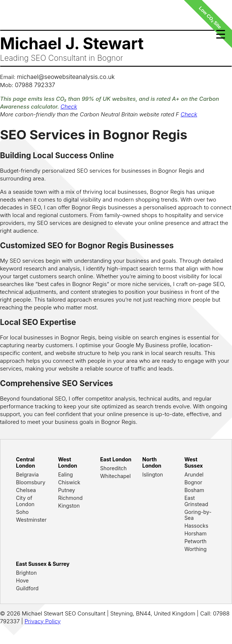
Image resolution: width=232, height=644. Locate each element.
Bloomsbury (31, 482)
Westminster (31, 520)
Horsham (196, 533)
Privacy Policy (43, 621)
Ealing (65, 474)
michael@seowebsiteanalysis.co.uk (66, 77)
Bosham (194, 490)
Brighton (26, 573)
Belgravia (27, 474)
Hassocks (197, 526)
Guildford (27, 588)
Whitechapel (115, 476)
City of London (25, 501)
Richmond (70, 498)
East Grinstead (196, 501)
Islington (153, 474)
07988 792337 (35, 85)
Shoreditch (114, 468)
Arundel (194, 474)
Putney (66, 490)
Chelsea (26, 490)
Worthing (196, 549)
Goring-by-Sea (198, 515)
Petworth (196, 541)
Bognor (193, 482)
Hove (22, 580)
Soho (22, 512)
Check (69, 107)
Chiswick (69, 482)
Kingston (69, 506)
